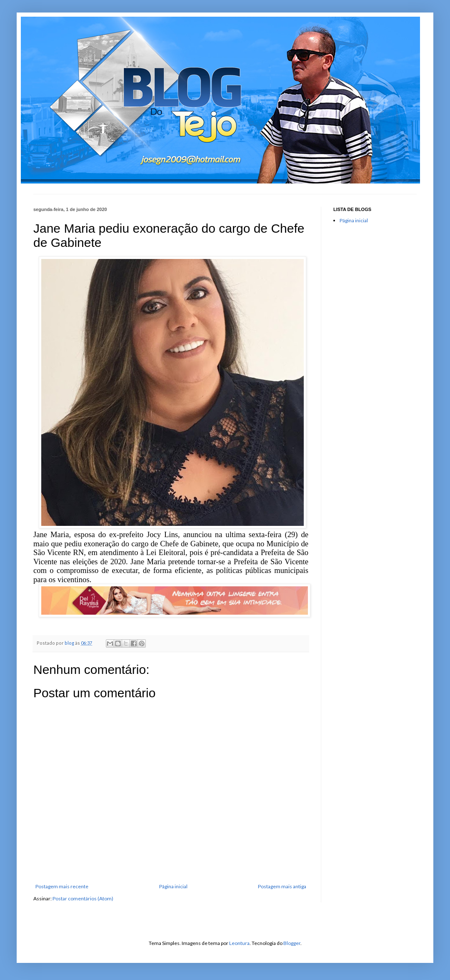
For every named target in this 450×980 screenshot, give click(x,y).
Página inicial (173, 886)
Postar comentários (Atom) (83, 898)
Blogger (292, 943)
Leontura (239, 943)
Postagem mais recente (62, 886)
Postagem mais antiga (282, 886)
